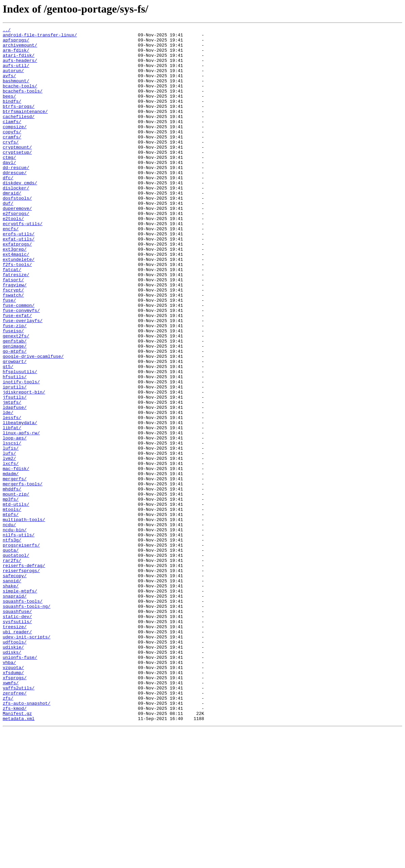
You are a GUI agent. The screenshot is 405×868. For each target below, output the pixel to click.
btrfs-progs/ (19, 122)
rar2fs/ (12, 667)
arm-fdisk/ (16, 55)
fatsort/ (13, 331)
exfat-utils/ (19, 282)
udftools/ (15, 765)
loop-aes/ (15, 520)
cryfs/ (11, 165)
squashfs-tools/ (23, 716)
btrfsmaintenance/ (25, 129)
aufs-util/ (16, 73)
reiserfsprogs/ (21, 680)
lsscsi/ (12, 527)
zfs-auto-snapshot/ (27, 839)
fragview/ (15, 337)
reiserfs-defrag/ (24, 673)
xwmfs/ (11, 814)
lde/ (8, 490)
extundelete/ (19, 306)
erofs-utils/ (19, 276)
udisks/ (12, 778)
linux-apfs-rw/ (21, 514)
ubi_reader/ (17, 753)
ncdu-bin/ (15, 631)
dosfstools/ (17, 233)
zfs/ (8, 833)
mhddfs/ (12, 582)
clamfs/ (12, 141)
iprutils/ (15, 459)
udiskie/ (13, 771)
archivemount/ (20, 49)
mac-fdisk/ (16, 557)
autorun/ (13, 80)
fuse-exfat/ (17, 373)
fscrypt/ (13, 343)
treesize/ (15, 747)
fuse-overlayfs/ (23, 380)
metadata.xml (19, 857)
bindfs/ (12, 116)
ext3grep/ (15, 294)
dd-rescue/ (16, 196)
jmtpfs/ (12, 478)
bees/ (9, 110)
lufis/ (11, 533)
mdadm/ (11, 563)
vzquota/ (13, 796)
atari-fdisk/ (19, 61)
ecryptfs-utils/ (23, 263)
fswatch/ (13, 349)
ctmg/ (9, 184)
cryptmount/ (17, 171)
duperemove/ (17, 245)
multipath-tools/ (24, 618)
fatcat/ (12, 318)
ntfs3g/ (12, 643)
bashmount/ (16, 92)
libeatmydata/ (20, 502)
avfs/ (9, 86)
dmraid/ (12, 227)
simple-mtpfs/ (20, 704)
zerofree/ (15, 827)
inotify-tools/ (21, 453)
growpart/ (15, 429)
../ (7, 31)
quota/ (11, 655)
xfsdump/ (13, 802)
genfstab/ (15, 404)
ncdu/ (9, 624)
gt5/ (8, 435)
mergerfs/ (15, 569)
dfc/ (8, 208)
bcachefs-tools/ (23, 104)
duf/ (8, 239)
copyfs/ (12, 153)
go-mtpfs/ (15, 416)
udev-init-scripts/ (27, 759)
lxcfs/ (11, 551)
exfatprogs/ (17, 288)
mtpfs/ (11, 612)
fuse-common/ (19, 361)
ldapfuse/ (15, 484)
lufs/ (9, 539)
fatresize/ (16, 324)
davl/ (9, 190)
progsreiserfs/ (21, 649)
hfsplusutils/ (20, 441)
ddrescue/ (15, 202)
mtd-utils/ (16, 600)
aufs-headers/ (20, 67)
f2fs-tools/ (17, 312)
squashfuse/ (17, 729)
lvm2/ (9, 545)
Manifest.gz (17, 851)
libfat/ (12, 508)
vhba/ (9, 790)
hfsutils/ (15, 447)
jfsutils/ (15, 471)
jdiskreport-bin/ (24, 465)
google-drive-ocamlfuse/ (33, 422)
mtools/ (12, 606)
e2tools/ (13, 257)
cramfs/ (12, 159)
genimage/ (15, 410)
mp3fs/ (11, 594)
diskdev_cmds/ (20, 214)
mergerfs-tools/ (23, 575)
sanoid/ (12, 692)
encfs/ (11, 269)
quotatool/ (16, 661)
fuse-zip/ (15, 386)
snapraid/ (15, 710)
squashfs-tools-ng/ (27, 722)
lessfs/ (12, 496)
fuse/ (9, 355)
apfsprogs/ (16, 43)
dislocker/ (16, 220)
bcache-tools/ (20, 98)
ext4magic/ (16, 300)
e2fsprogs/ (16, 251)
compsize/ (15, 147)
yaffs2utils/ (19, 820)
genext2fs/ (16, 398)
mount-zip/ (16, 588)
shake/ (11, 698)
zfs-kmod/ (15, 845)
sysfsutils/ (17, 741)
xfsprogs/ (15, 808)
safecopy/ (15, 686)
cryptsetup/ (17, 178)
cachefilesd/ (19, 135)
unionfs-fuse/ (20, 784)
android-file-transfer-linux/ (40, 37)
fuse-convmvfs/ (21, 367)
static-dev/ (17, 735)
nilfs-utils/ (19, 637)
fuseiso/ (13, 392)
